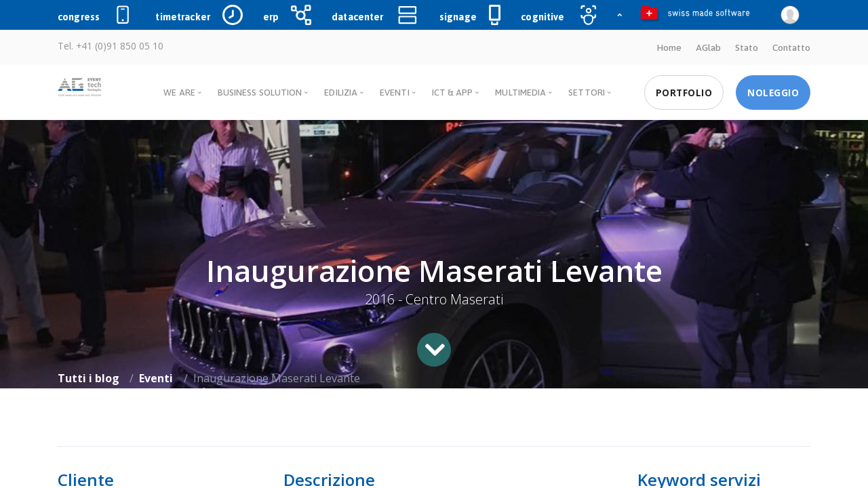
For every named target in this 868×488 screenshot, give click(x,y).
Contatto (791, 47)
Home (669, 47)
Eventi (156, 378)
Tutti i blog (88, 378)
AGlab (708, 47)
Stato (747, 47)
